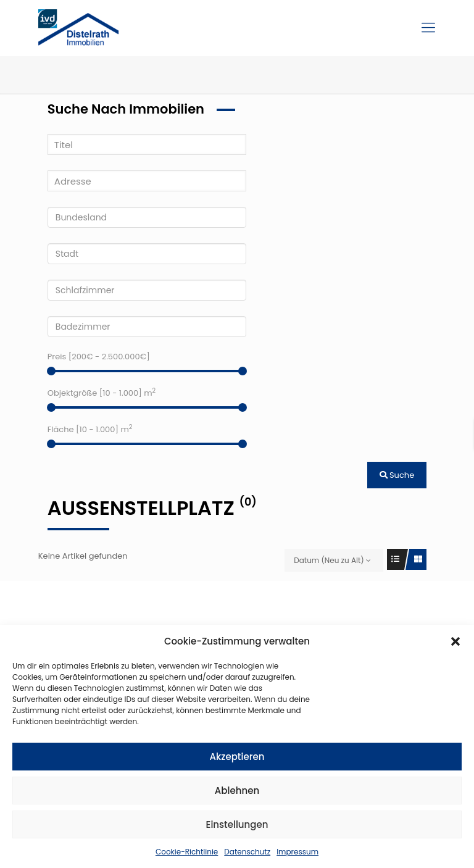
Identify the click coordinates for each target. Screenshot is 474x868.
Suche (397, 475)
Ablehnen (237, 791)
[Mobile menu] (428, 28)
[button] (455, 641)
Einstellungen (237, 824)
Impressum (297, 852)
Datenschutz (247, 852)
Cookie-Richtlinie (187, 852)
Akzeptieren (237, 757)
